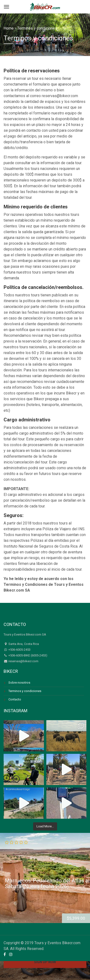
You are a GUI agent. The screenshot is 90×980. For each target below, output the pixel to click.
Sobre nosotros (19, 683)
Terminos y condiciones (25, 691)
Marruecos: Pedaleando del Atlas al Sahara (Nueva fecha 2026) (47, 883)
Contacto (15, 699)
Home (9, 28)
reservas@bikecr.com (23, 661)
